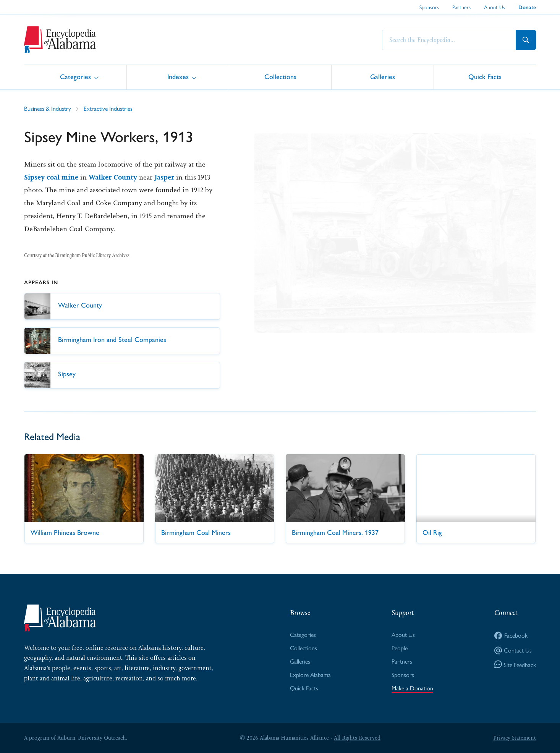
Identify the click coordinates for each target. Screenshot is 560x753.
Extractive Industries (108, 108)
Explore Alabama (310, 674)
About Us (494, 7)
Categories (75, 77)
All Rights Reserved (357, 738)
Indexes (178, 77)
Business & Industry (48, 108)
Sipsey (34, 177)
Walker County (113, 177)
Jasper (164, 177)
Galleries (383, 77)
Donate (527, 7)
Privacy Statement (515, 738)
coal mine (62, 177)
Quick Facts (485, 77)
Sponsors (429, 7)
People (400, 648)
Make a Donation (412, 688)
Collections (280, 77)
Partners (461, 7)
